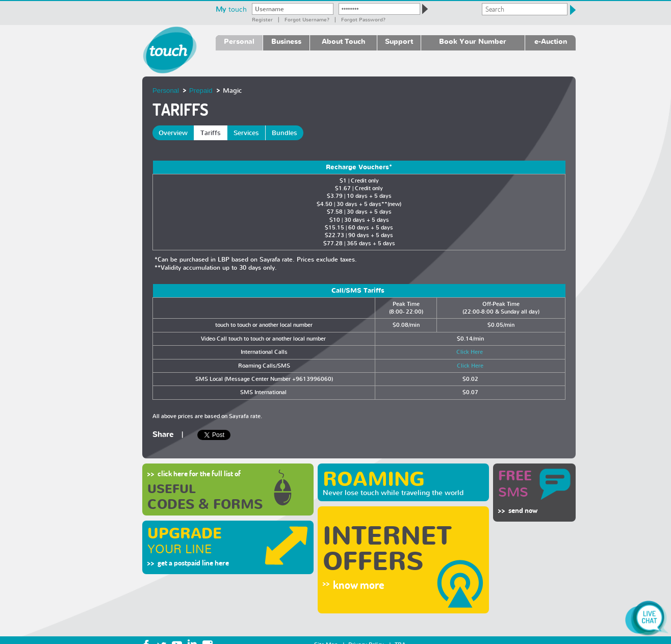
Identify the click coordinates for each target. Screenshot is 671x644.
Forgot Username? (307, 19)
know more (359, 585)
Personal (239, 41)
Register (262, 19)
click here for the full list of (199, 473)
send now (523, 510)
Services (246, 133)
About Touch (343, 41)
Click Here (470, 352)
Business (286, 41)
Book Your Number (473, 41)
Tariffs (211, 133)
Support (399, 41)
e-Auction (551, 41)
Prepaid (201, 91)
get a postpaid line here (193, 563)
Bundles (285, 133)
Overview (173, 133)
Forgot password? (363, 19)
